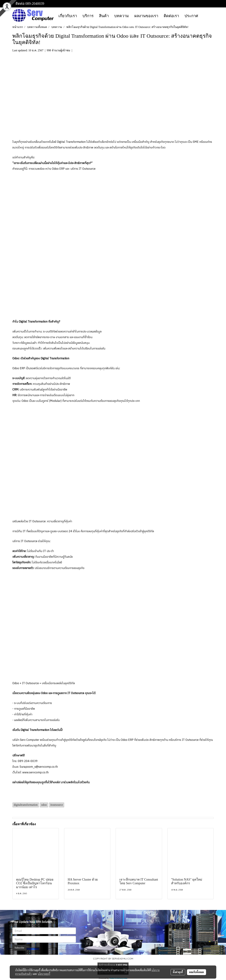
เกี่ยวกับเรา (68, 16)
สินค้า (104, 16)
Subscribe (19, 948)
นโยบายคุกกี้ (44, 974)
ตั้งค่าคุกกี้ (178, 972)
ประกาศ (191, 16)
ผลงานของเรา (146, 16)
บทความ (122, 16)
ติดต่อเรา (171, 16)
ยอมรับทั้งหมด (197, 972)
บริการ (88, 16)
